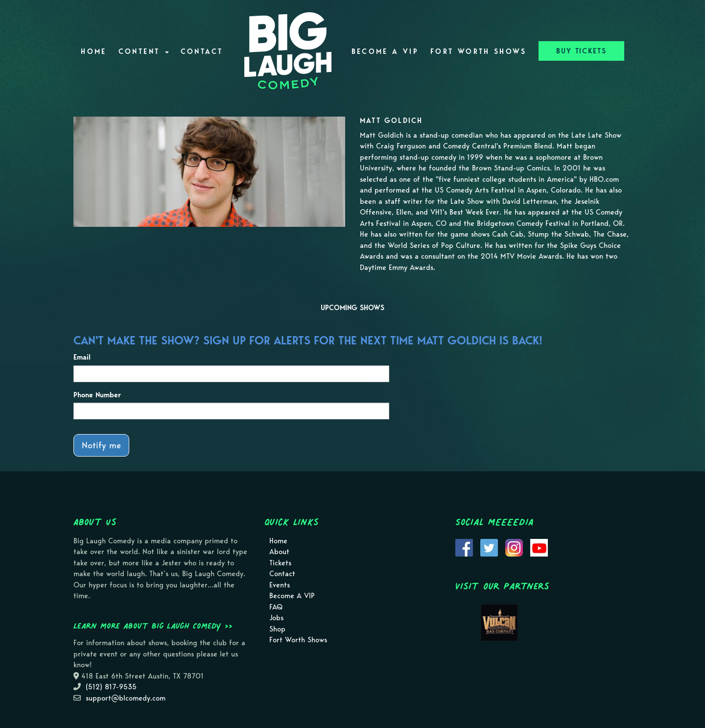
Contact (202, 51)
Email (82, 357)
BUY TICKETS (581, 51)
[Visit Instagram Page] (514, 547)
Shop (277, 629)
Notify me (101, 445)
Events (280, 585)
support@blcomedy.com (126, 698)
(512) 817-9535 (111, 687)
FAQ (276, 607)
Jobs (276, 618)
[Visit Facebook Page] (464, 547)
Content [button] (144, 51)
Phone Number (97, 395)
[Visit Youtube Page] (539, 547)
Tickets (280, 563)
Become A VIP (385, 51)
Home (94, 51)
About (279, 552)
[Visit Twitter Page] (489, 547)
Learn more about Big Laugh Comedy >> (153, 626)
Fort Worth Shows (479, 51)
